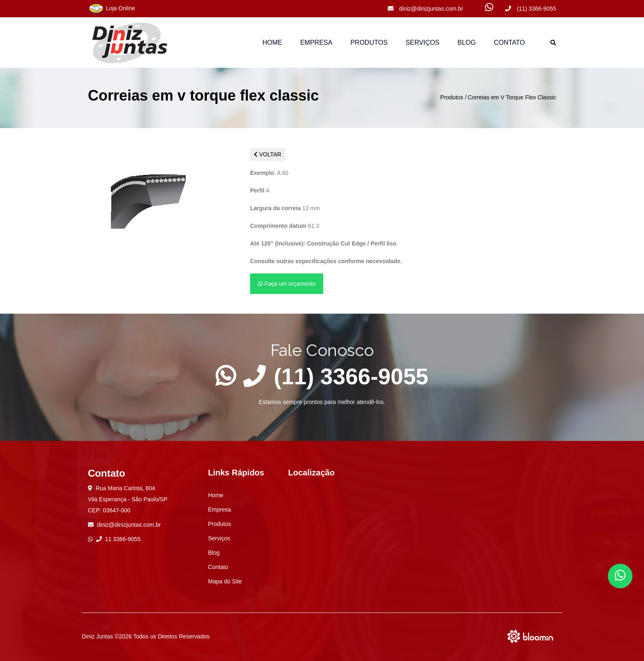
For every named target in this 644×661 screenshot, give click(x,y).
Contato (509, 42)
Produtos (452, 97)
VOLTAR (268, 154)
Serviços (423, 42)
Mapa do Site (225, 581)
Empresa (316, 42)
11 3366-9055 (118, 539)
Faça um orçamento (287, 284)
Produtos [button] (369, 42)
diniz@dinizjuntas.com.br (425, 9)
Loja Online (112, 9)
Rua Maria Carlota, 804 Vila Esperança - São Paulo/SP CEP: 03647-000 (128, 499)
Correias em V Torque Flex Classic (512, 97)
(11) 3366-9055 (531, 9)
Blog (467, 42)
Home (272, 42)
